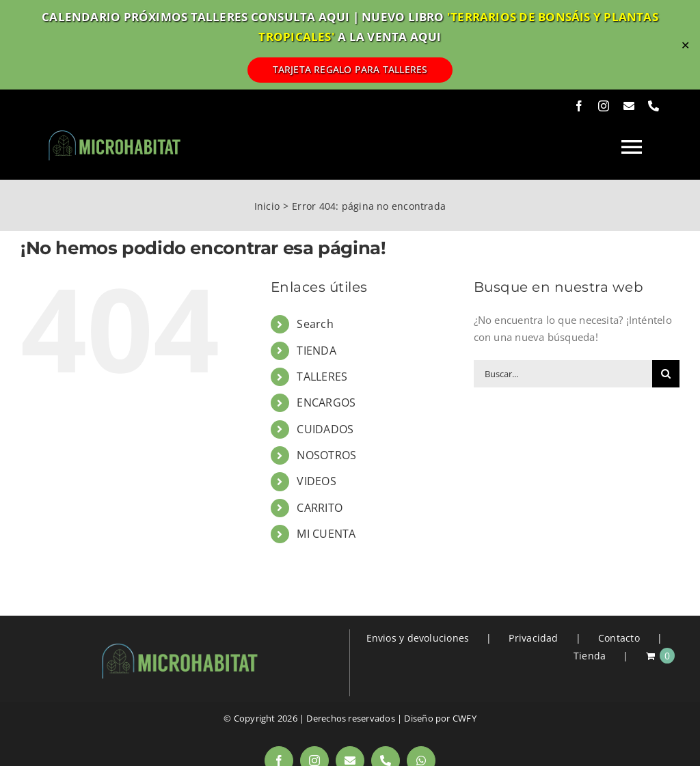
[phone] (654, 106)
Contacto (619, 638)
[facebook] (579, 106)
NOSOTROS (326, 455)
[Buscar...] (563, 374)
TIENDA (316, 351)
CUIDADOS (325, 429)
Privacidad (533, 638)
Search (315, 324)
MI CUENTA (326, 534)
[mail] (629, 106)
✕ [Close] (685, 45)
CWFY (465, 718)
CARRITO (320, 508)
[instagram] (604, 106)
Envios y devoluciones (418, 638)
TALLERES (322, 377)
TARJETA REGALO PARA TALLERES (350, 69)
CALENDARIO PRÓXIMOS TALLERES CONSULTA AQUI (196, 17)
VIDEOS (316, 481)
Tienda (590, 656)
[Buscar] (666, 374)
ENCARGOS (326, 402)
